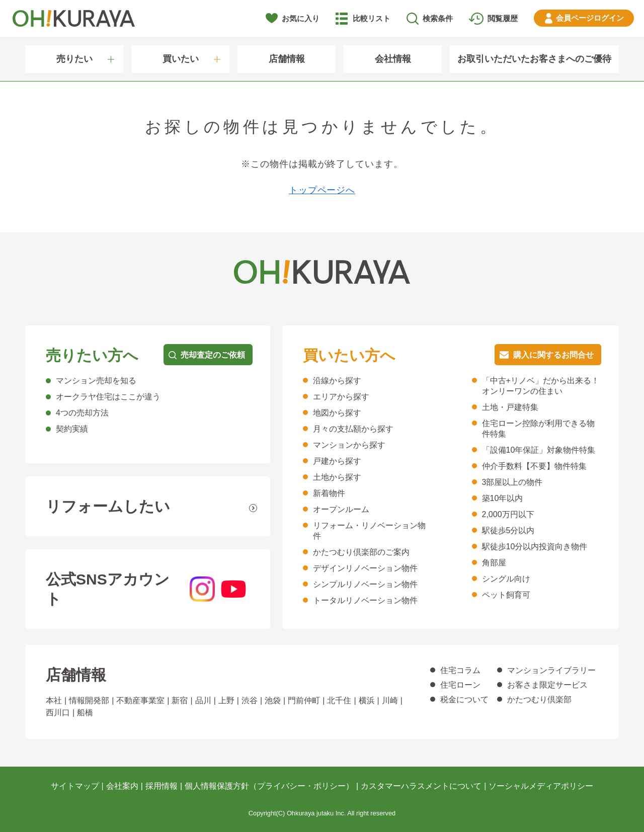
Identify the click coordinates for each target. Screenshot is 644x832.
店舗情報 (287, 59)
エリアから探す (341, 397)
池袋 (273, 700)
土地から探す (337, 477)
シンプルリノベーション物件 (365, 584)
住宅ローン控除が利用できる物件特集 (538, 429)
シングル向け (506, 579)
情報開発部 (89, 700)
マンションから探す (349, 445)
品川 (203, 700)
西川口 (58, 713)
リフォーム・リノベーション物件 (369, 531)
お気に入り (301, 18)
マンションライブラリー (551, 670)
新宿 (180, 700)
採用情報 (162, 786)
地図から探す (337, 413)
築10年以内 (503, 498)
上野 (226, 700)
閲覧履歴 (503, 18)
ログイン (590, 18)
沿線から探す (337, 381)
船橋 (85, 713)
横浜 (367, 700)
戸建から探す (337, 461)
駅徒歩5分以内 (508, 530)
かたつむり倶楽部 (539, 699)
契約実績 (72, 429)
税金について (464, 699)
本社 (54, 700)
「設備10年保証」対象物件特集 (539, 450)
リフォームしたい (108, 506)
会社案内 (122, 786)
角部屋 (494, 563)
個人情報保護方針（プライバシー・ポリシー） (269, 786)
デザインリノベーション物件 (365, 568)
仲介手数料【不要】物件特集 (534, 466)
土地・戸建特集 (510, 407)
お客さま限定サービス (547, 685)
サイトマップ (75, 786)
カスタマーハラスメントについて (421, 786)
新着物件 (329, 493)
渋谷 (250, 700)
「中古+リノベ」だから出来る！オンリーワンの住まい (541, 386)
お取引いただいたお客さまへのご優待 (534, 59)
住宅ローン (460, 685)
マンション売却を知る (96, 381)
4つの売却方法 (82, 413)
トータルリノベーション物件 (365, 600)
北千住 (339, 700)
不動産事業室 (140, 700)
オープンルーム (341, 509)
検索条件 (438, 18)
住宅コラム (460, 670)
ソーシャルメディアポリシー (541, 786)
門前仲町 (304, 700)
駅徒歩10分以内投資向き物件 (535, 547)
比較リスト (372, 18)
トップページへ (322, 190)
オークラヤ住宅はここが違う (108, 397)
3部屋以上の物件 (512, 482)
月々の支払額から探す (353, 429)
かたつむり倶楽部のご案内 (361, 552)
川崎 (390, 700)
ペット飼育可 (506, 595)
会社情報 (393, 59)
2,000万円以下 (508, 514)
